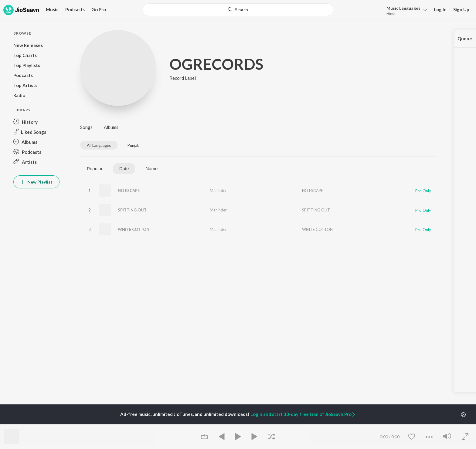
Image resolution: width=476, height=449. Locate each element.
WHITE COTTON (134, 229)
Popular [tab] (95, 169)
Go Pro (99, 9)
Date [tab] (124, 169)
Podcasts (75, 9)
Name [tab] (151, 169)
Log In (440, 9)
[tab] (99, 145)
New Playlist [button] (36, 182)
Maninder (218, 191)
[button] (405, 10)
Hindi (391, 14)
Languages (403, 8)
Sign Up (461, 9)
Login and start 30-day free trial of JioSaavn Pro (303, 414)
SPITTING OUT (132, 210)
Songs (86, 127)
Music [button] (52, 9)
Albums (111, 127)
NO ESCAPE (129, 191)
